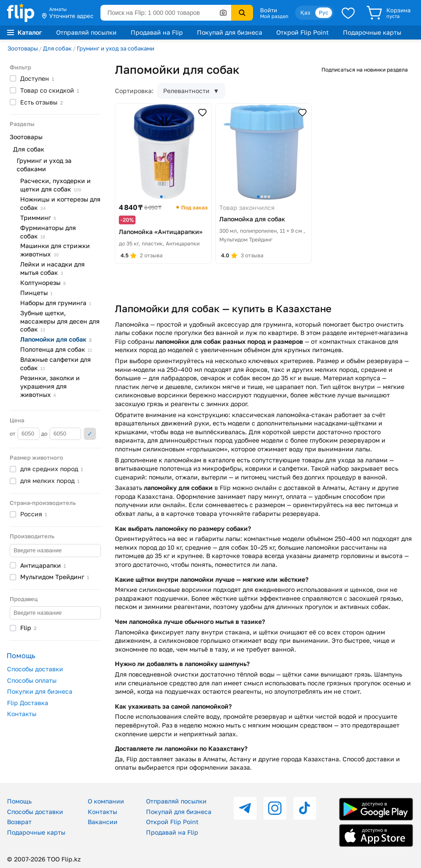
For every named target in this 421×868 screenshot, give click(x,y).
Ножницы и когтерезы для (60, 203)
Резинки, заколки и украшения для (50, 386)
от (25, 434)
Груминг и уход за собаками (116, 48)
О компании (106, 801)
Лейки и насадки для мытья (52, 268)
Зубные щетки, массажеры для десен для (60, 321)
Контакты (22, 714)
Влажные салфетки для (55, 364)
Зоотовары (23, 48)
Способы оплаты (32, 680)
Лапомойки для (56, 339)
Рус (324, 13)
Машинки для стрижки (55, 250)
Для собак (57, 48)
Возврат (19, 822)
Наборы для (56, 303)
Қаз (305, 13)
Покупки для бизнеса (40, 691)
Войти (269, 10)
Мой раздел (274, 16)
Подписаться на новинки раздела (365, 70)
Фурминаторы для (48, 232)
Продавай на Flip (157, 32)
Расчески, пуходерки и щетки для (55, 185)
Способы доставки (35, 669)
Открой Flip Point (303, 32)
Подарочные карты (372, 32)
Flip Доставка (28, 703)
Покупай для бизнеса (230, 32)
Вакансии (103, 822)
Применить (90, 434)
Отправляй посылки (86, 32)
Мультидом (55, 577)
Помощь (19, 801)
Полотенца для (56, 349)
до (61, 434)
